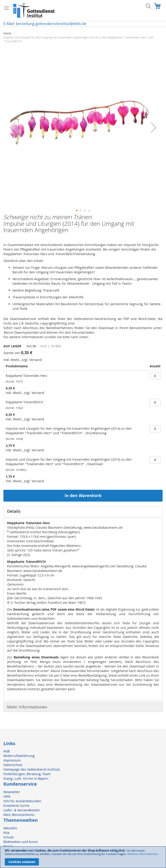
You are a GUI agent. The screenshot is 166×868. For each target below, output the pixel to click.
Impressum (12, 760)
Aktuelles (10, 828)
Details (14, 511)
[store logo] (34, 11)
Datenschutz (13, 765)
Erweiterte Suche (16, 806)
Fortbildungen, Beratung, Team (27, 774)
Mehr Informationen (27, 707)
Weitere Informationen (143, 854)
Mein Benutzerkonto (19, 815)
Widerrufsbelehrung (19, 756)
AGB (7, 751)
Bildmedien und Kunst (21, 842)
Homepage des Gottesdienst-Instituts (32, 769)
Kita (6, 833)
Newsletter (12, 792)
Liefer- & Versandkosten (22, 810)
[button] (13, 127)
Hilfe (7, 796)
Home (7, 33)
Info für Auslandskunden (22, 801)
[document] (83, 857)
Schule (9, 837)
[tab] (83, 512)
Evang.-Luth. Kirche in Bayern (26, 778)
